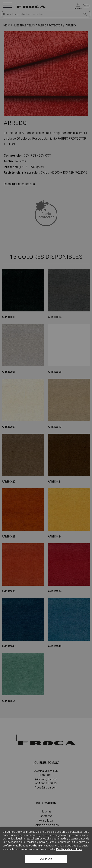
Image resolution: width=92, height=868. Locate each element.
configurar (36, 846)
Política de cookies (69, 849)
